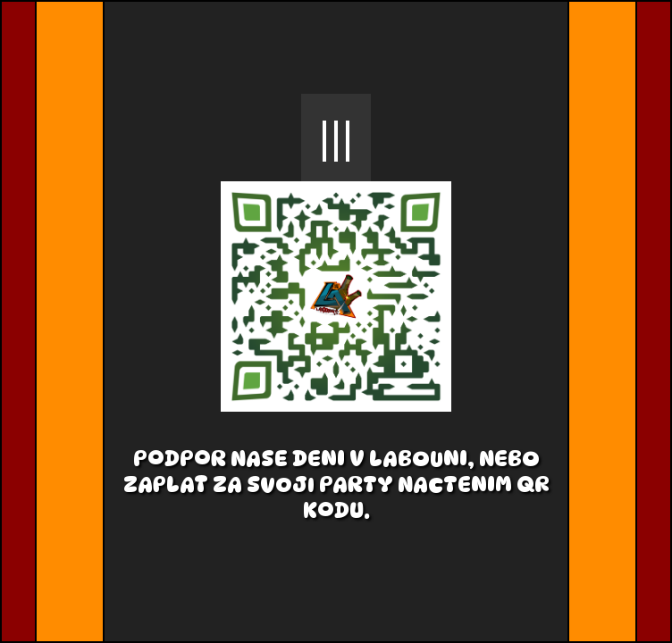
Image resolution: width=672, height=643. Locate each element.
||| (336, 138)
